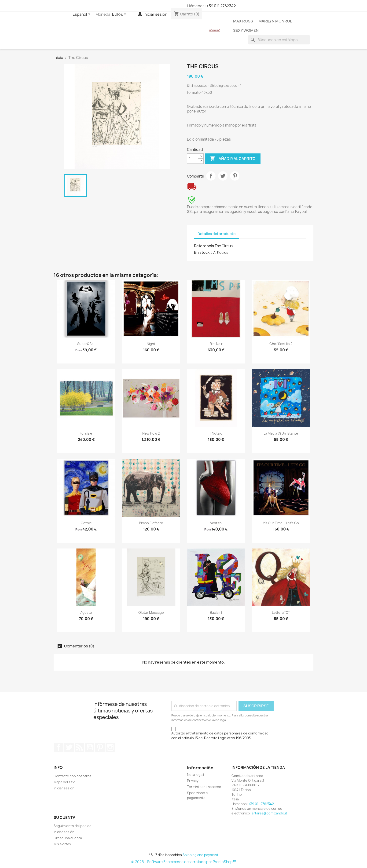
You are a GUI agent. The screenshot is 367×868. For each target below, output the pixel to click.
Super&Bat (86, 344)
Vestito (216, 523)
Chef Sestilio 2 (281, 344)
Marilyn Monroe (275, 21)
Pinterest (235, 176)
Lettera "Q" (281, 612)
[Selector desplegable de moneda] (120, 15)
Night (151, 344)
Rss (79, 747)
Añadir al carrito (233, 159)
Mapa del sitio (64, 782)
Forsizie (86, 433)
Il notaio (216, 433)
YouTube (90, 747)
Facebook (59, 747)
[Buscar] (279, 40)
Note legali (195, 775)
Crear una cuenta (68, 838)
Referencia (204, 246)
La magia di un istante (281, 433)
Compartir (211, 176)
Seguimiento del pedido (73, 826)
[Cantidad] (193, 159)
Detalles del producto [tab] (217, 234)
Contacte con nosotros (73, 776)
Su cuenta (64, 817)
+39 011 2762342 (221, 6)
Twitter (69, 747)
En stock (202, 252)
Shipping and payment (200, 855)
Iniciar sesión (64, 788)
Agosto (86, 612)
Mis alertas (62, 844)
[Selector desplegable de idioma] (82, 15)
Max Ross (243, 21)
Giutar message (151, 612)
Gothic (86, 523)
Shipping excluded (224, 86)
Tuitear (223, 176)
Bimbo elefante (151, 523)
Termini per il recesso (204, 787)
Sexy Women (246, 30)
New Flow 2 (151, 433)
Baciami (216, 612)
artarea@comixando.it (269, 813)
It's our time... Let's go (281, 523)
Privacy (193, 781)
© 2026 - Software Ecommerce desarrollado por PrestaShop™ (184, 862)
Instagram (110, 747)
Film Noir (216, 344)
